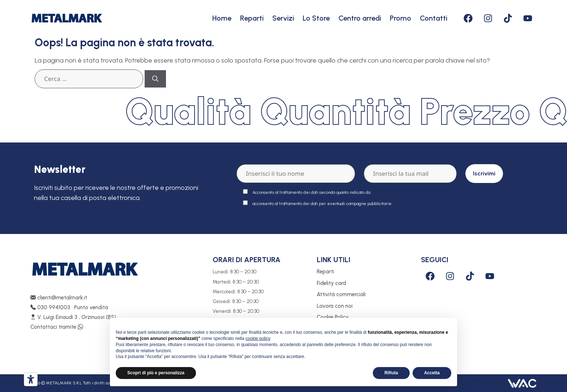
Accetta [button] (432, 373)
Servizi (283, 18)
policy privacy (385, 192)
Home (222, 18)
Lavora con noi (335, 306)
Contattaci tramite (57, 327)
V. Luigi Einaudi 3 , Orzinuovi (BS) (73, 317)
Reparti (252, 18)
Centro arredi (360, 18)
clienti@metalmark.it (59, 298)
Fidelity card (331, 283)
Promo (400, 18)
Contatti (434, 18)
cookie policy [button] (258, 338)
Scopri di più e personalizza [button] (156, 373)
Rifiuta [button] (391, 373)
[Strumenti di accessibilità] (31, 379)
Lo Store (316, 18)
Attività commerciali (341, 294)
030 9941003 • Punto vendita (69, 307)
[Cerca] (155, 79)
